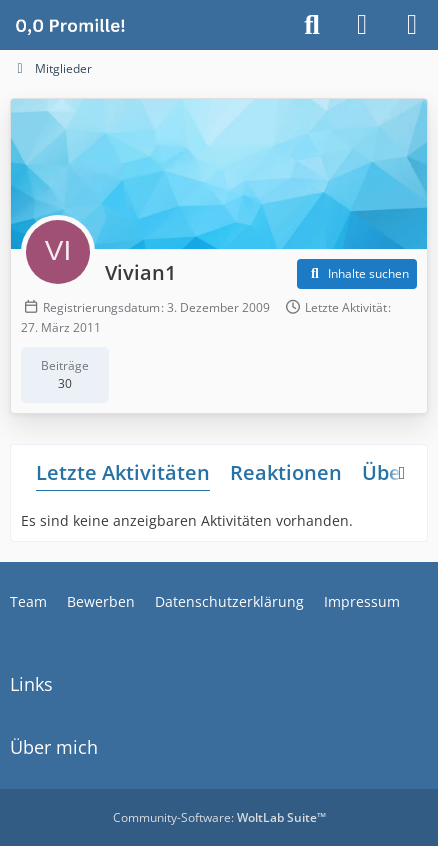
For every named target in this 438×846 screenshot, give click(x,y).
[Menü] (412, 25)
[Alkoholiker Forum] (70, 25)
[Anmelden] (362, 25)
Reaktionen (286, 472)
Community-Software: (219, 817)
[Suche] (312, 25)
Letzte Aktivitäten (123, 472)
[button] (357, 274)
